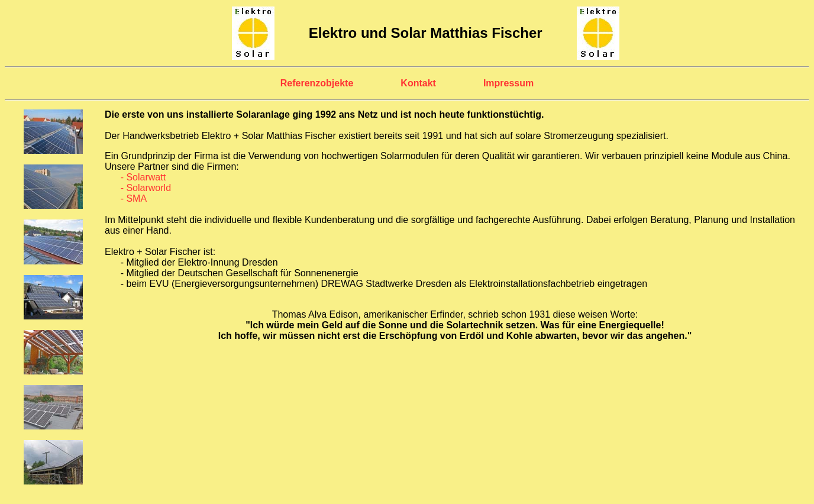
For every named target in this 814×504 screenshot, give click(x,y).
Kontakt (418, 83)
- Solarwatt (143, 177)
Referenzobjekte (317, 83)
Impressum (508, 83)
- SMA (134, 198)
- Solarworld (146, 188)
